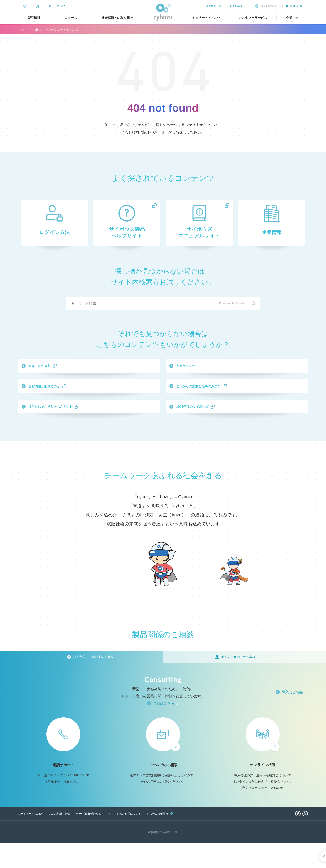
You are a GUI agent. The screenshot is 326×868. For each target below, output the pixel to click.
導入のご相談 (292, 717)
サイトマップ (57, 6)
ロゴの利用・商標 (59, 838)
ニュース (71, 18)
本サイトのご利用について (125, 838)
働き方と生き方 (52, 376)
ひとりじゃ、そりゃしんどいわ (71, 428)
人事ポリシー (198, 376)
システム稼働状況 (158, 838)
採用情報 (211, 6)
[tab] (81, 682)
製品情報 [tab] (34, 18)
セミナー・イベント (207, 18)
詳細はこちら (164, 728)
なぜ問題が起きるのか (60, 402)
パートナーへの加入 (30, 838)
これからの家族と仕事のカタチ (218, 402)
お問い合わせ (238, 6)
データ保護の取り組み (89, 838)
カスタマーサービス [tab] (253, 18)
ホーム (22, 29)
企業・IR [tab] (292, 18)
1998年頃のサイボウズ (209, 428)
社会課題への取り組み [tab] (117, 18)
